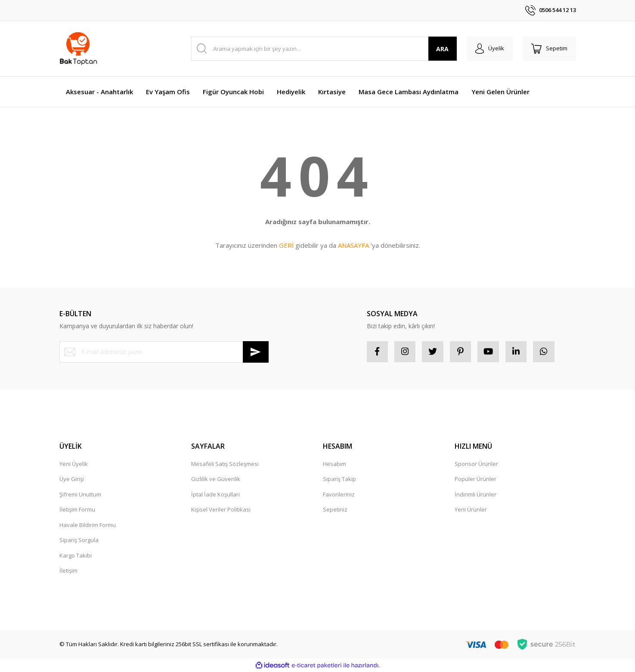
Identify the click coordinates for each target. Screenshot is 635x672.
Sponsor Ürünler (476, 464)
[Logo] (79, 49)
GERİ (286, 245)
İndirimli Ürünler (475, 495)
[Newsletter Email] (164, 352)
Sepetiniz (335, 510)
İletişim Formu (77, 510)
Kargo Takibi (76, 556)
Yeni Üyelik (74, 464)
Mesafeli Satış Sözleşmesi (225, 464)
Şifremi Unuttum (80, 495)
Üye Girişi (72, 479)
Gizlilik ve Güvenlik (216, 479)
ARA (441, 49)
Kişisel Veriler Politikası (221, 510)
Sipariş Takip (339, 479)
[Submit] (256, 352)
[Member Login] (489, 49)
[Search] (324, 49)
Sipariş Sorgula (79, 540)
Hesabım (335, 464)
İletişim (68, 571)
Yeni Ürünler (471, 510)
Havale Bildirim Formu (88, 525)
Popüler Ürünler (475, 479)
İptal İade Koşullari (215, 495)
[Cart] (549, 49)
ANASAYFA (353, 245)
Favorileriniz (339, 495)
